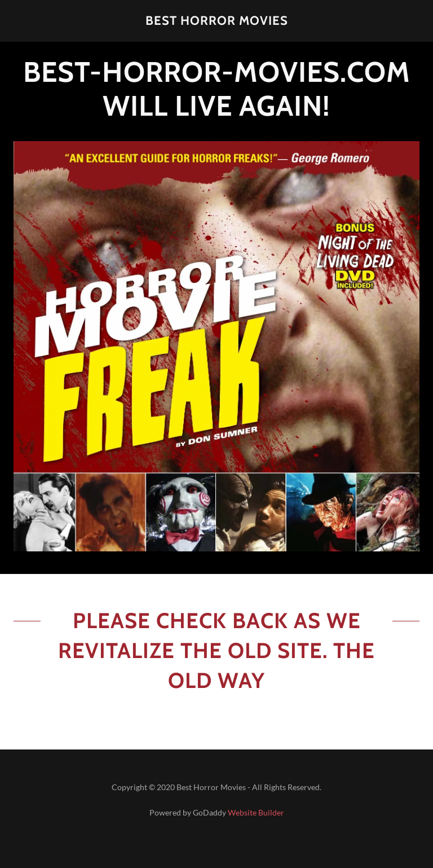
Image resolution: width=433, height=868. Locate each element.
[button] (216, 21)
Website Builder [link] (256, 812)
